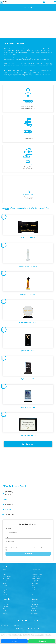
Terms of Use (19, 548)
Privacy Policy (42, 547)
